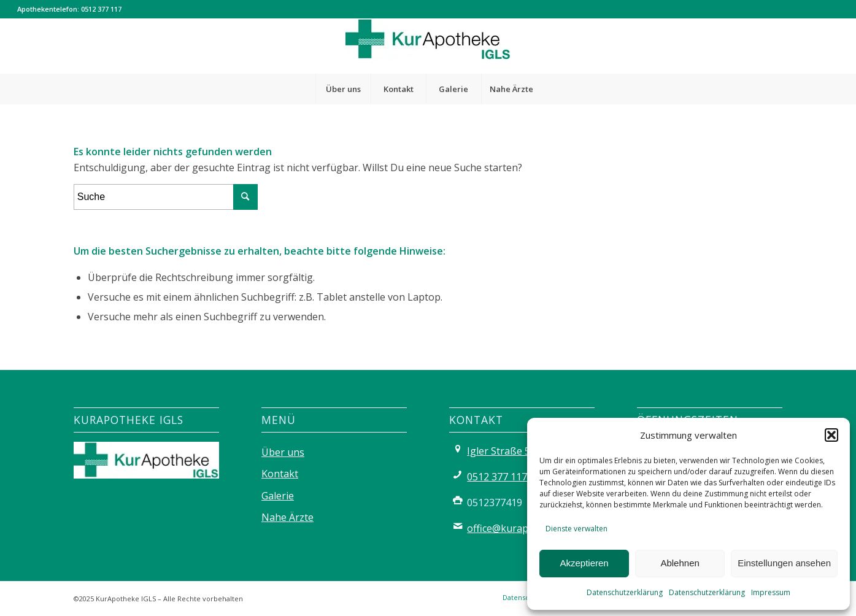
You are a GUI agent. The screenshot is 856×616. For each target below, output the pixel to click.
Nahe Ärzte (287, 517)
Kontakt (280, 474)
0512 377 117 (101, 9)
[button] (831, 435)
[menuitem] (343, 89)
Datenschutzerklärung (625, 592)
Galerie (278, 496)
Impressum (771, 592)
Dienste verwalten (576, 529)
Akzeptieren (584, 563)
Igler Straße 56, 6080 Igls (524, 451)
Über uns (283, 452)
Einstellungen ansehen (784, 563)
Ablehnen (680, 563)
